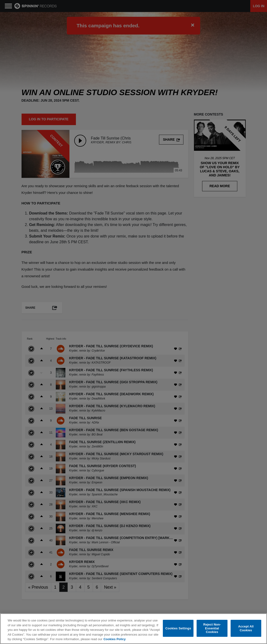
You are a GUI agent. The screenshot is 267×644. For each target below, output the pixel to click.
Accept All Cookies (246, 628)
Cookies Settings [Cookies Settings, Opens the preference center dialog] (178, 628)
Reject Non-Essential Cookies (212, 628)
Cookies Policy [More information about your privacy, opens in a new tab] (114, 639)
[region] (133, 629)
